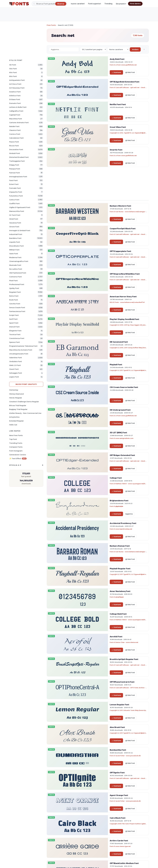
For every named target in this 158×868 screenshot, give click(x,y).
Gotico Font (14, 200)
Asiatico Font (15, 92)
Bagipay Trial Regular (18, 409)
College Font (116, 478)
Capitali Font (15, 115)
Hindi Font (14, 219)
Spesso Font (14, 342)
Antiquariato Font (17, 80)
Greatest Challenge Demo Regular (24, 402)
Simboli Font (15, 153)
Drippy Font (14, 165)
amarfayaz (119, 597)
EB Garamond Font (119, 342)
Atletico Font (15, 96)
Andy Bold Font (117, 59)
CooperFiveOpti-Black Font (123, 229)
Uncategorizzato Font (19, 354)
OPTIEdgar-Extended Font (122, 455)
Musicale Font (15, 265)
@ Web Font (130, 72)
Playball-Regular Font (120, 569)
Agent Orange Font (119, 795)
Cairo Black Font (118, 818)
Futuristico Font (16, 196)
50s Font (13, 69)
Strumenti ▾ (121, 4)
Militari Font (14, 250)
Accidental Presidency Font (123, 523)
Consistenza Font (17, 338)
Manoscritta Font (17, 211)
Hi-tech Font (15, 215)
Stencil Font (14, 327)
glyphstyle (119, 506)
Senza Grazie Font (17, 308)
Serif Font (13, 319)
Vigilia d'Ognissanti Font (20, 207)
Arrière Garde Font (119, 841)
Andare (135, 49)
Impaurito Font (16, 192)
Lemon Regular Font (119, 705)
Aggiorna (129, 514)
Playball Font (116, 365)
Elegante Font (15, 331)
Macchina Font (16, 119)
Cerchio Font (15, 304)
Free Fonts (51, 25)
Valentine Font (16, 358)
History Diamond (16, 394)
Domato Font (15, 103)
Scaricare (116, 72)
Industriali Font (16, 234)
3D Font (13, 65)
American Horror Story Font (123, 297)
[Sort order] (118, 49)
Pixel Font (13, 281)
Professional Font (17, 284)
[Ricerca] (49, 4)
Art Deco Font (15, 84)
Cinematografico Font (19, 261)
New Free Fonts (16, 435)
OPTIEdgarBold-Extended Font (125, 82)
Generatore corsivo (18, 455)
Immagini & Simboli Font (20, 230)
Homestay (14, 390)
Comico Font (15, 134)
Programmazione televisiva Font (23, 346)
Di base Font (15, 99)
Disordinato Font (16, 246)
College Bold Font (118, 614)
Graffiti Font (14, 204)
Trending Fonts (16, 443)
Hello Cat (13, 425)
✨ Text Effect (18, 458)
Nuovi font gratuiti (26, 384)
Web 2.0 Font (15, 365)
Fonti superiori (95, 4)
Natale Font (14, 126)
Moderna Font (15, 257)
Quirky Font (14, 288)
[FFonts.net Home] (19, 4)
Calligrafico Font (16, 111)
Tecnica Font (15, 334)
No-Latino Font (16, 269)
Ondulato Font (16, 361)
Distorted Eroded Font (19, 157)
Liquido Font (15, 242)
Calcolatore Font (16, 138)
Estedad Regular (16, 421)
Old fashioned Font (18, 273)
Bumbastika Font (118, 750)
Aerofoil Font (116, 637)
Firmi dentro (135, 4)
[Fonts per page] (93, 49)
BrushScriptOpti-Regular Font (124, 659)
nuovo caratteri (78, 4)
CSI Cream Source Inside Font (124, 387)
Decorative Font (16, 149)
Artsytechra (14, 417)
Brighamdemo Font (119, 501)
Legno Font (14, 377)
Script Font (14, 315)
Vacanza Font (15, 223)
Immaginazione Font (18, 177)
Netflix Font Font (118, 104)
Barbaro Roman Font (120, 546)
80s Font (13, 76)
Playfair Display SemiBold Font (124, 319)
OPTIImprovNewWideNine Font (125, 274)
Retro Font (14, 296)
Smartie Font (116, 150)
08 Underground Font (120, 410)
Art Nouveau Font (17, 88)
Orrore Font (14, 227)
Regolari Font (15, 292)
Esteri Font (14, 184)
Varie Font (14, 254)
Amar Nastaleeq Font (120, 591)
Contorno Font (15, 277)
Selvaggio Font (16, 373)
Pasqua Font (15, 169)
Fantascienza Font (17, 311)
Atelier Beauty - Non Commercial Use (25, 413)
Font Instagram (16, 451)
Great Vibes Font (118, 127)
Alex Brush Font (117, 727)
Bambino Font (15, 238)
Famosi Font (15, 173)
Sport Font (14, 323)
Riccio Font (14, 146)
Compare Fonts (16, 447)
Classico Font (15, 130)
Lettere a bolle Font (18, 107)
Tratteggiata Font (17, 161)
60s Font (13, 72)
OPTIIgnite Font (117, 773)
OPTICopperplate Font (120, 251)
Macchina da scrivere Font (21, 350)
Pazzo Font (14, 142)
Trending (108, 4)
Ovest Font (14, 369)
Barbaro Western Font (120, 206)
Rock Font (14, 300)
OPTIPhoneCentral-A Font (122, 682)
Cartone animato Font (19, 123)
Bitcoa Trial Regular (18, 405)
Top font (13, 439)
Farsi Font (13, 180)
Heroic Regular (16, 398)
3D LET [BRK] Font (118, 433)
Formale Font (15, 188)
